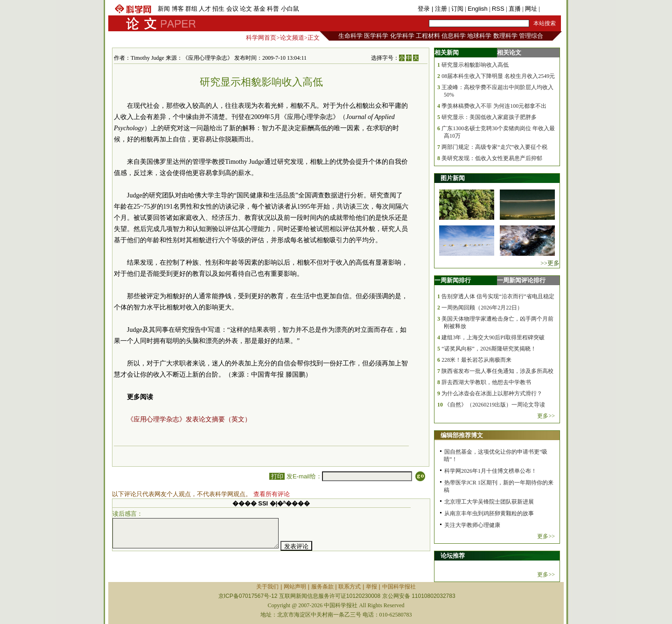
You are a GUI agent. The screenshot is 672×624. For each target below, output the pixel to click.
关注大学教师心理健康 (472, 525)
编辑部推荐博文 (462, 435)
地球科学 (479, 36)
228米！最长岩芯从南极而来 (476, 360)
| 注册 (439, 9)
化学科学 (402, 36)
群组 (191, 9)
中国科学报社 (399, 587)
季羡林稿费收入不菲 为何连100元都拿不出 (494, 106)
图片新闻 (453, 178)
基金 (259, 9)
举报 (371, 587)
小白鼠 (290, 9)
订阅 (457, 9)
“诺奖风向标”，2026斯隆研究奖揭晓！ (489, 349)
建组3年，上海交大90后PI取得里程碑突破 (493, 337)
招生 (218, 9)
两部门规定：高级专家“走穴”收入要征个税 (494, 147)
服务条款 (322, 587)
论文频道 (292, 38)
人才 (205, 9)
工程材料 (428, 36)
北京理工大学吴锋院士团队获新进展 (489, 502)
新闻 (164, 9)
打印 (277, 476)
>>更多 (550, 263)
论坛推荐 (453, 556)
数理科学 (505, 36)
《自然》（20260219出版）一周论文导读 (495, 405)
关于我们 (267, 587)
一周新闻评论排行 (521, 280)
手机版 (550, 9)
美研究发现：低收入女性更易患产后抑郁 (492, 158)
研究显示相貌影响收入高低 (475, 65)
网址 (531, 9)
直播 (515, 9)
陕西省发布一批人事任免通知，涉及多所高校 (497, 371)
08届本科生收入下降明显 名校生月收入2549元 (498, 76)
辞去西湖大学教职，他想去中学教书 (486, 382)
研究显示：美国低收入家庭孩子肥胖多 (489, 117)
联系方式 (350, 587)
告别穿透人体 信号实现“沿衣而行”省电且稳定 (498, 296)
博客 (178, 9)
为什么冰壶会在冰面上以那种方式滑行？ (492, 393)
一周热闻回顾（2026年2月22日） (482, 308)
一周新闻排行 (453, 280)
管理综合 (531, 36)
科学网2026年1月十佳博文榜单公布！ (490, 471)
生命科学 (350, 36)
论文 (246, 9)
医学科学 (376, 36)
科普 (273, 9)
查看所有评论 (272, 494)
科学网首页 (261, 38)
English (478, 9)
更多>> (546, 416)
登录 (425, 9)
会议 (232, 9)
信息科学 (454, 36)
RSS (498, 9)
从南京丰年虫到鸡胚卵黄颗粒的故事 (489, 513)
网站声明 (295, 587)
